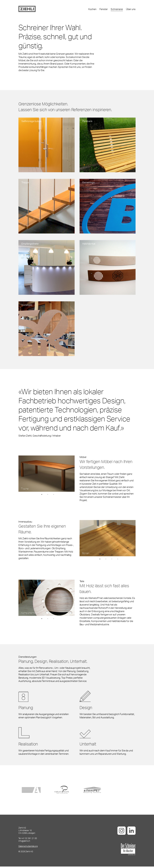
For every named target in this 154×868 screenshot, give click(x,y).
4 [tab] (118, 561)
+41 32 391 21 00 (29, 840)
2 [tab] (48, 496)
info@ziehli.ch (24, 842)
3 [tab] (54, 496)
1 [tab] (42, 496)
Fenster (104, 10)
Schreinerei (117, 10)
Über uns (131, 10)
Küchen (92, 10)
